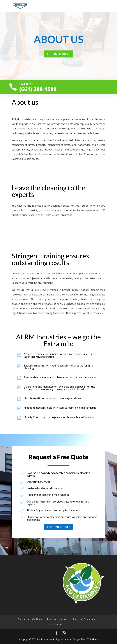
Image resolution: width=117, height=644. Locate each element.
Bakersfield (57, 624)
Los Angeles (58, 619)
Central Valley (30, 619)
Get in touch (58, 54)
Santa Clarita (84, 619)
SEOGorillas (91, 639)
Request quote (58, 527)
